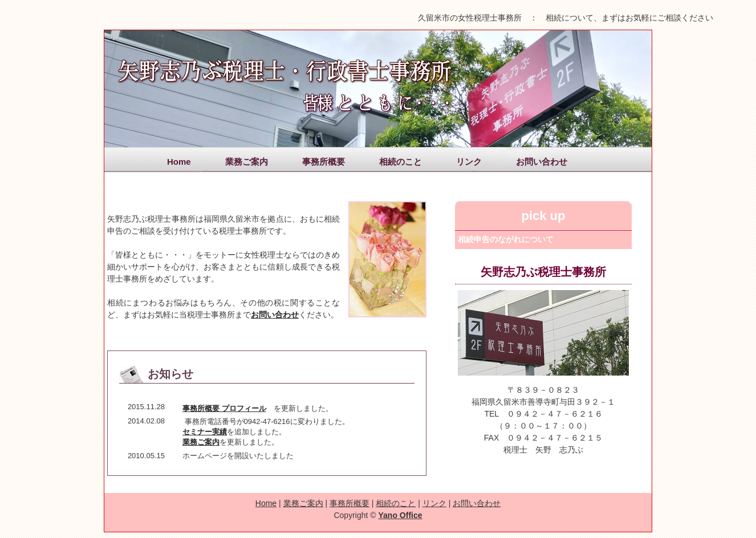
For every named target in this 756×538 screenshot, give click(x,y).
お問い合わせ (542, 162)
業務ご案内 (247, 162)
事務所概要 (324, 162)
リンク (469, 162)
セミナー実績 (205, 432)
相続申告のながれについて (506, 239)
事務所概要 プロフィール (224, 408)
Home (179, 162)
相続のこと (401, 162)
